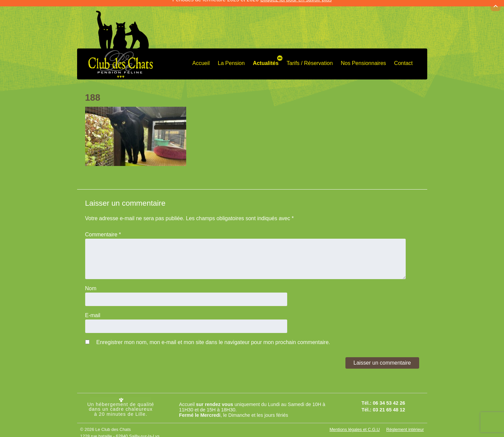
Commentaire (103, 230)
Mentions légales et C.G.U (355, 425)
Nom (91, 284)
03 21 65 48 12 (389, 405)
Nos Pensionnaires (363, 59)
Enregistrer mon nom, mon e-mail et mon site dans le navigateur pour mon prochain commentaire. (213, 338)
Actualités (266, 59)
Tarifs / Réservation (310, 59)
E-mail (93, 311)
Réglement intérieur (405, 425)
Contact (404, 59)
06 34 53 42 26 (389, 398)
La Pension (231, 59)
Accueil (201, 59)
